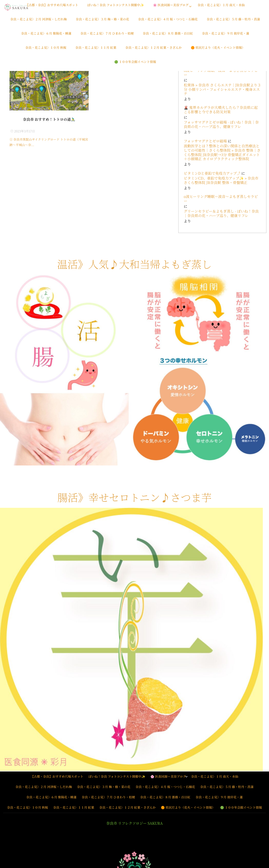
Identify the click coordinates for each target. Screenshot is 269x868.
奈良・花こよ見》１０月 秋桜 (46, 50)
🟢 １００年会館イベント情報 (135, 65)
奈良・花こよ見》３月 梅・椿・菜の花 (102, 22)
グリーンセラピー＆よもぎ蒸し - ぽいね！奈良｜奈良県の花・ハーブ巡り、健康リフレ (221, 214)
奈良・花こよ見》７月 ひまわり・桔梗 (107, 36)
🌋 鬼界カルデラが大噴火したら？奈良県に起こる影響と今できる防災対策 (221, 110)
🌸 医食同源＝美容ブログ (171, 8)
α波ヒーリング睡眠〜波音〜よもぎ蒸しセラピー (221, 73)
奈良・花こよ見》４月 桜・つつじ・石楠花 (168, 22)
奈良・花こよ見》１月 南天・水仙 (221, 8)
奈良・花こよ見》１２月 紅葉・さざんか (154, 50)
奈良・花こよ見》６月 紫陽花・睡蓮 (46, 36)
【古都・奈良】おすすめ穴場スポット (52, 8)
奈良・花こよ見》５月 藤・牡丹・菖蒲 (233, 22)
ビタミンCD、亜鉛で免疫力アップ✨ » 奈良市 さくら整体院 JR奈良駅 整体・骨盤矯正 (221, 181)
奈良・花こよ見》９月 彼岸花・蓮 (226, 36)
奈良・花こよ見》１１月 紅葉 (96, 50)
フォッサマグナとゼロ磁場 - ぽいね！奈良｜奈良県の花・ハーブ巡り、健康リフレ (221, 125)
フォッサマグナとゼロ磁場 (205, 141)
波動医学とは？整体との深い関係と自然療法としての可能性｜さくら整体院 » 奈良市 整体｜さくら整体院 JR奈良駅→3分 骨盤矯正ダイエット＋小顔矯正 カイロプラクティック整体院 (222, 153)
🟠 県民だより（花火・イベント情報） (218, 50)
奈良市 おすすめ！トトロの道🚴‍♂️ (49, 119)
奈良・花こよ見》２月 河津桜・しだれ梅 (39, 22)
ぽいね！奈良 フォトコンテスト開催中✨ (115, 8)
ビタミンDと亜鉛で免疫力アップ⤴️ (212, 174)
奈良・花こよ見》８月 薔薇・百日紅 (168, 36)
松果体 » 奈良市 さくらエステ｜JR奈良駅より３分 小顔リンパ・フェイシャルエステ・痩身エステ (222, 90)
